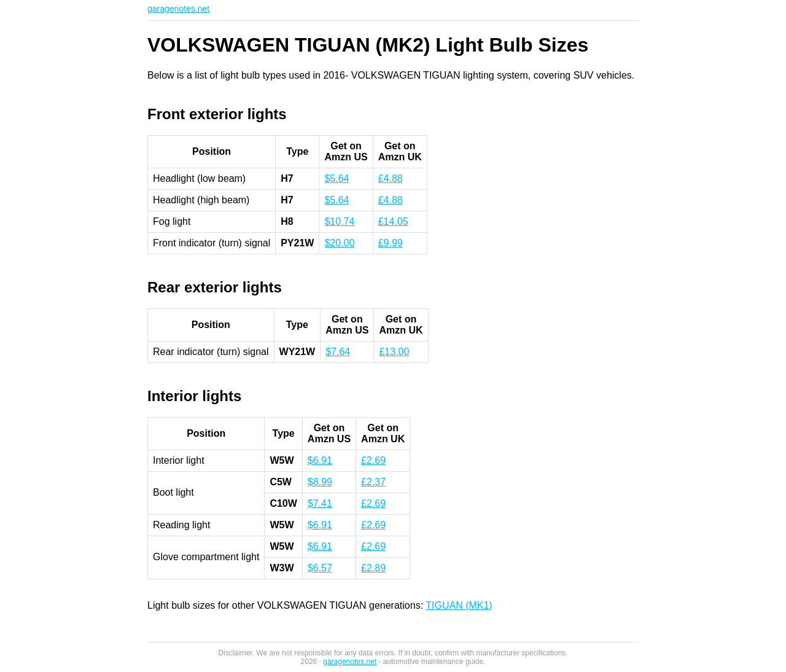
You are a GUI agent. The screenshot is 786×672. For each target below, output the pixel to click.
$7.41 (320, 503)
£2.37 (373, 482)
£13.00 (394, 352)
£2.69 (373, 460)
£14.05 (393, 221)
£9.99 (391, 243)
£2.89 (373, 568)
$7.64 (338, 352)
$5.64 (337, 178)
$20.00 (339, 243)
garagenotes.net (178, 9)
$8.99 (320, 482)
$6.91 (320, 460)
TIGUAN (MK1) (459, 605)
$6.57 (320, 568)
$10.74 (339, 221)
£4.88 (391, 178)
